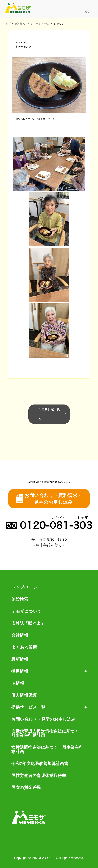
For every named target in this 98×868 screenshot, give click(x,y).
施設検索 (20, 24)
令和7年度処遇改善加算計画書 (40, 764)
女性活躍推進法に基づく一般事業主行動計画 (47, 750)
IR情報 (18, 683)
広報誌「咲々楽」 (28, 623)
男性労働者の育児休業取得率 (39, 776)
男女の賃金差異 (26, 788)
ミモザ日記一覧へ (49, 414)
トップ (7, 24)
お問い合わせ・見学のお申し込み (43, 719)
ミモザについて (27, 611)
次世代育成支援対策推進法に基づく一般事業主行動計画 (47, 733)
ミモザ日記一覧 (40, 24)
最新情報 (20, 659)
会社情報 (20, 635)
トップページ (24, 587)
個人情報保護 (24, 695)
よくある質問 (24, 647)
